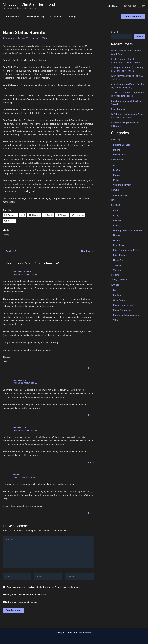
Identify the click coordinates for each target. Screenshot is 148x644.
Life (113, 198)
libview (117, 238)
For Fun (117, 292)
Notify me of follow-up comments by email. (26, 593)
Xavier (16, 474)
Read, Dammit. (118, 108)
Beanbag (115, 138)
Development (52, 17)
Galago (117, 213)
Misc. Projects (120, 252)
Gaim (116, 208)
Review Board (120, 153)
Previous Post (11, 251)
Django (117, 173)
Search (114, 32)
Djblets (117, 148)
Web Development (122, 183)
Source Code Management (126, 311)
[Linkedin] (144, 6)
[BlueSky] (125, 6)
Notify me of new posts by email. (21, 601)
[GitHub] (139, 6)
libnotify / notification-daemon (128, 228)
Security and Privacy (123, 301)
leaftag (117, 223)
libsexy (117, 233)
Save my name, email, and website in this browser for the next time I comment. (45, 586)
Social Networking (122, 306)
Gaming (115, 188)
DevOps (117, 168)
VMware (117, 267)
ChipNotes (114, 6)
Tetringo (117, 262)
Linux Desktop (120, 242)
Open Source (119, 296)
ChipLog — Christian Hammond (29, 4)
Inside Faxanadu (121, 193)
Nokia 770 (118, 257)
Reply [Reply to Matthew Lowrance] (91, 368)
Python (117, 178)
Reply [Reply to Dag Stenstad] (91, 415)
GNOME (117, 218)
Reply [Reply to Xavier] (91, 513)
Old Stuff (115, 203)
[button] (133, 17)
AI (114, 164)
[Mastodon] (134, 6)
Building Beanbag (33, 17)
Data (116, 287)
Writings (67, 17)
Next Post (87, 251)
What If (117, 316)
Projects (115, 272)
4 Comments (9, 38)
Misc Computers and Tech (126, 247)
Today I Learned (13, 17)
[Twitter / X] (130, 6)
